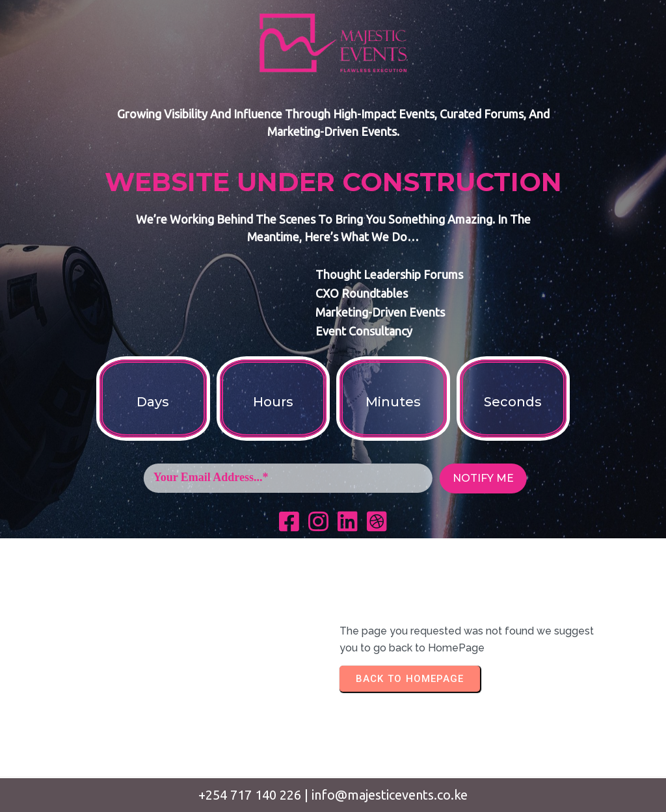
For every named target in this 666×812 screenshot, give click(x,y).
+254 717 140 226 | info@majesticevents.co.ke (333, 795)
